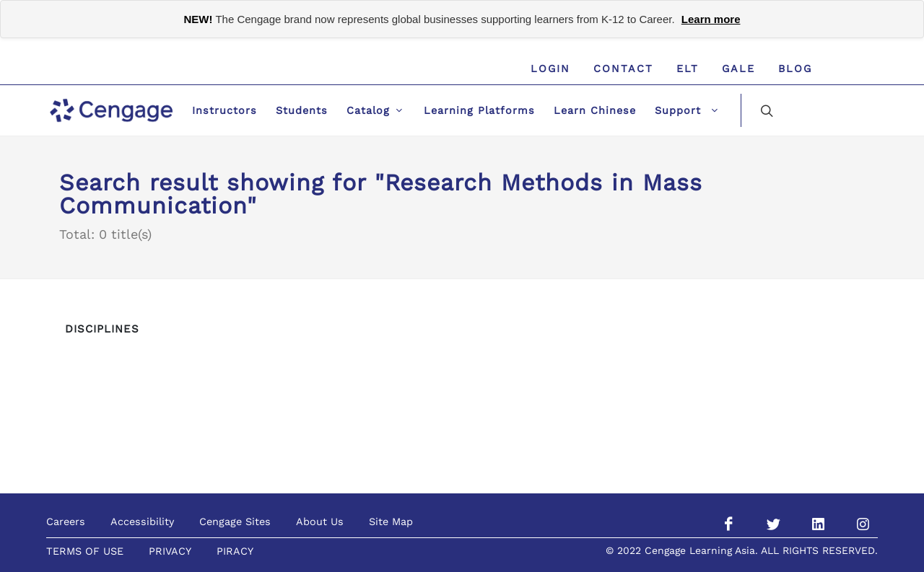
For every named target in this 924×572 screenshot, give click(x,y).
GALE (738, 69)
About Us (320, 522)
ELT (688, 69)
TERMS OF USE (85, 551)
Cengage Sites (235, 522)
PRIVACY (170, 551)
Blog (795, 69)
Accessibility (142, 522)
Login (550, 69)
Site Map (391, 522)
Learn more (711, 19)
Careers (66, 522)
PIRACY (235, 551)
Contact (623, 69)
